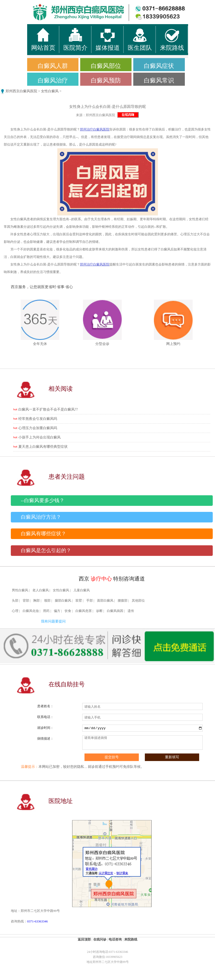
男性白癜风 (20, 590)
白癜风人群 (53, 66)
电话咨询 (115, 939)
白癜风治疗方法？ (41, 517)
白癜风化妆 (31, 611)
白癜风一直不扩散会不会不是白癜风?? (48, 409)
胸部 (36, 601)
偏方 (57, 611)
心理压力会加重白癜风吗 (38, 428)
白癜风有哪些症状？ (44, 534)
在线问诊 (100, 939)
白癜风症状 (159, 66)
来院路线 (131, 939)
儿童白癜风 (82, 590)
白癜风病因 (115, 611)
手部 (90, 601)
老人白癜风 (41, 590)
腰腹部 (123, 601)
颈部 (47, 601)
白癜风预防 (106, 80)
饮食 (68, 611)
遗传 (131, 611)
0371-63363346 (37, 921)
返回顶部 (84, 939)
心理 (15, 611)
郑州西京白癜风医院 (21, 91)
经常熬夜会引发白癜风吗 (38, 419)
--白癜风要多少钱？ (43, 500)
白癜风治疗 (53, 80)
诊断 (99, 611)
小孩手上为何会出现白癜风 (39, 437)
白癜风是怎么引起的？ (46, 550)
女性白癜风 (50, 91)
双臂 (79, 601)
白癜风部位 (106, 66)
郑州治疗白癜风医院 (95, 129)
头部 (15, 601)
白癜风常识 (159, 80)
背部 (26, 601)
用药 (46, 611)
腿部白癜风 (63, 601)
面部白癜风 (105, 601)
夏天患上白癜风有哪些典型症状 (43, 447)
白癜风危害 (84, 611)
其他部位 (138, 601)
